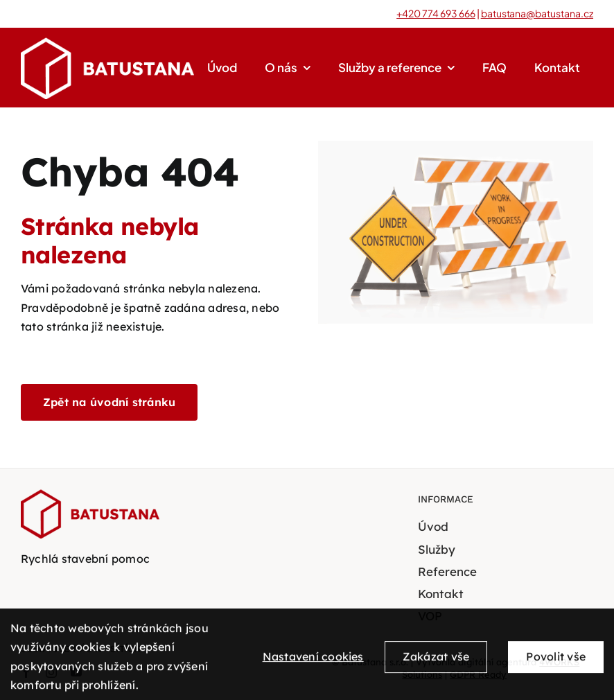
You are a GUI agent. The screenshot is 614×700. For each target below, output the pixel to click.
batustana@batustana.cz (537, 13)
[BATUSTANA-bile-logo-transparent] (107, 43)
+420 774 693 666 (436, 13)
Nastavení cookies (313, 661)
